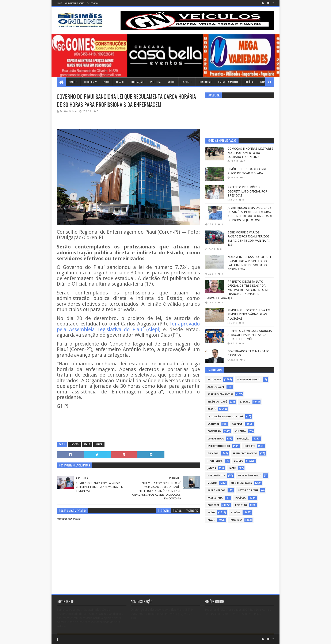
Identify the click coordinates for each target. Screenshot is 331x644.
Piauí (106, 82)
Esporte (187, 82)
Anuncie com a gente (74, 3)
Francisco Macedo (245, 454)
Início (59, 3)
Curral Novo (216, 439)
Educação (137, 82)
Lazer (232, 468)
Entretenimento (228, 82)
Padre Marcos (216, 490)
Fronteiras (215, 461)
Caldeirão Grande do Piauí (225, 417)
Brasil (120, 82)
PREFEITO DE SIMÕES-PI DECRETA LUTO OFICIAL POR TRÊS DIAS (247, 191)
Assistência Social (220, 394)
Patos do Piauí (248, 490)
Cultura (240, 431)
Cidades (89, 82)
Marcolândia (216, 476)
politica (236, 520)
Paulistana (215, 498)
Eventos (213, 454)
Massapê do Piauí (249, 476)
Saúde (171, 82)
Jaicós (212, 468)
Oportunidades (242, 483)
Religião (241, 505)
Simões (73, 82)
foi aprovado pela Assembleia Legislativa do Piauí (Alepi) (128, 327)
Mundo (265, 82)
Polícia (249, 82)
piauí (87, 444)
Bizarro (245, 402)
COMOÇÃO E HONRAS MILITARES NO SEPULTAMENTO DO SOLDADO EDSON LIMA (250, 153)
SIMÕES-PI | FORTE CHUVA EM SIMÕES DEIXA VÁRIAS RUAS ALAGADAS (249, 314)
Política (155, 82)
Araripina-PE (216, 387)
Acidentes (214, 380)
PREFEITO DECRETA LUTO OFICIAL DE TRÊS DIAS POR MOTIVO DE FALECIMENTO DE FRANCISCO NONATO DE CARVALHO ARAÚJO (237, 290)
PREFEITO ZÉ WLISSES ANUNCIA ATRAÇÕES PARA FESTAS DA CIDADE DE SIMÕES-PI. (250, 335)
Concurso (205, 82)
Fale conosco (93, 3)
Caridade (213, 424)
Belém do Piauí (217, 402)
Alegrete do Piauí (249, 380)
